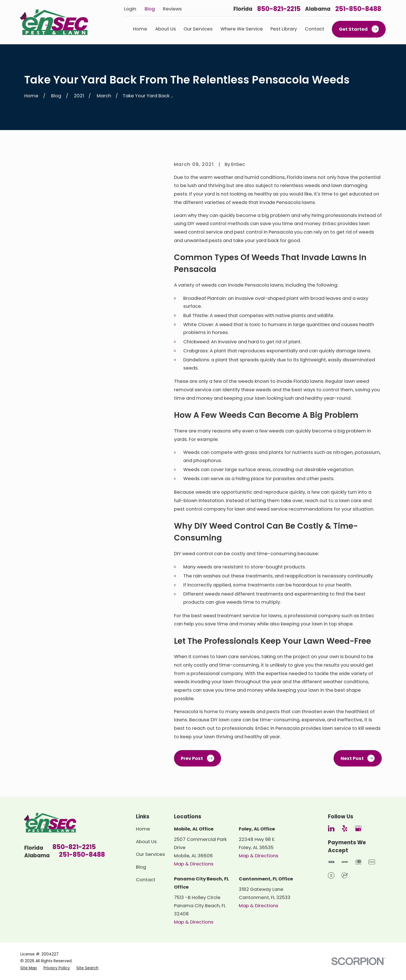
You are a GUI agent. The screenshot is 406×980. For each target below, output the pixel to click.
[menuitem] (29, 968)
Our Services (150, 854)
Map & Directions (194, 864)
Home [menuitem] (140, 29)
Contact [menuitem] (315, 29)
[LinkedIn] (331, 828)
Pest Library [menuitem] (284, 29)
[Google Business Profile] (358, 828)
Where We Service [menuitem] (242, 29)
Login (130, 9)
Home (143, 829)
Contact (146, 880)
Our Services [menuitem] (198, 29)
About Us (146, 842)
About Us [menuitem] (166, 29)
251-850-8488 (358, 9)
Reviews (172, 9)
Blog (150, 9)
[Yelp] (345, 828)
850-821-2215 (279, 9)
